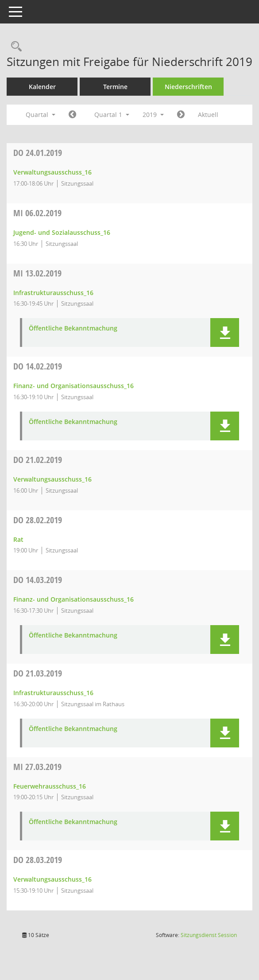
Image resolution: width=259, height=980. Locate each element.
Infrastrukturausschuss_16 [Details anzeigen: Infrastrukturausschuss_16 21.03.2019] (53, 693)
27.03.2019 (37, 767)
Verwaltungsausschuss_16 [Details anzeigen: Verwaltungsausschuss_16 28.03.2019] (52, 879)
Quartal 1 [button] (112, 115)
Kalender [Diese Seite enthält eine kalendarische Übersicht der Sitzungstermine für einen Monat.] (42, 87)
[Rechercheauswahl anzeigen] (14, 47)
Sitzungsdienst (209, 935)
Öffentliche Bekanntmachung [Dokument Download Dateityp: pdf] (73, 329)
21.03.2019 (38, 673)
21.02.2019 (38, 460)
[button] (225, 332)
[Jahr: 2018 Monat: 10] (72, 115)
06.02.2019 (37, 213)
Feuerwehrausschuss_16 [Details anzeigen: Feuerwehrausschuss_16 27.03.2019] (50, 786)
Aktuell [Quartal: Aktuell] (208, 115)
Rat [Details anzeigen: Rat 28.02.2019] (18, 539)
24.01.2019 (38, 153)
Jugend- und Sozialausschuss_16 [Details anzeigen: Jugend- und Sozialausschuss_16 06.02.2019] (62, 232)
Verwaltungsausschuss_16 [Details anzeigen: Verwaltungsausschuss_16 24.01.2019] (52, 172)
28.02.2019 (38, 520)
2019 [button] (153, 115)
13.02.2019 (37, 273)
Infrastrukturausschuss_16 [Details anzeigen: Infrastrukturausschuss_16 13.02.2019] (53, 293)
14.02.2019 (38, 366)
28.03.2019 (38, 860)
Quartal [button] (41, 115)
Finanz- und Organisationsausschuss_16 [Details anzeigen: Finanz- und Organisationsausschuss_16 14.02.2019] (73, 386)
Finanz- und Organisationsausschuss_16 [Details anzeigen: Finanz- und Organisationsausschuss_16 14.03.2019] (73, 599)
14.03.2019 (38, 580)
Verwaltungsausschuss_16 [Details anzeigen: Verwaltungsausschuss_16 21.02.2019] (52, 479)
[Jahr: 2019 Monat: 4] (181, 115)
